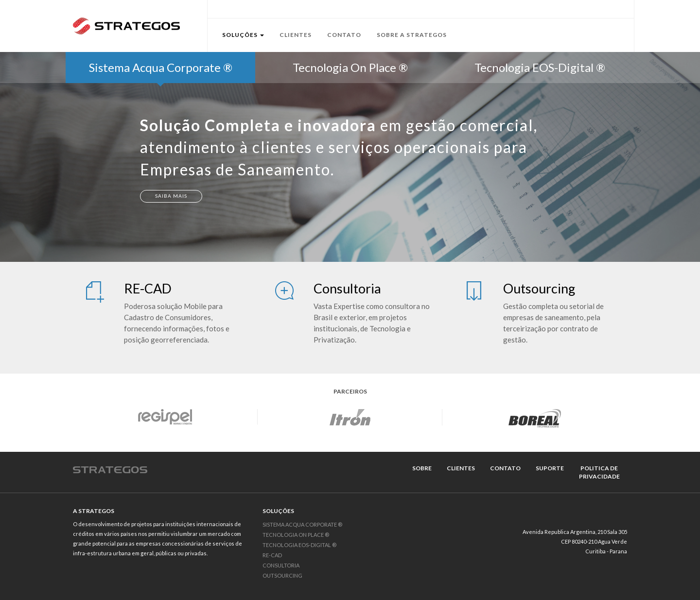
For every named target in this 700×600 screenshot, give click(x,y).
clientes (461, 468)
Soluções (243, 35)
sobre (422, 468)
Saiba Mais (171, 196)
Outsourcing (282, 575)
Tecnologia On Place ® (296, 535)
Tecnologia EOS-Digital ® (299, 545)
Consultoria (281, 565)
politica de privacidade (599, 472)
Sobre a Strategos (412, 35)
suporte (550, 468)
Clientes (296, 35)
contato (505, 468)
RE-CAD (272, 555)
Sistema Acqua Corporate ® (302, 524)
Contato (344, 35)
